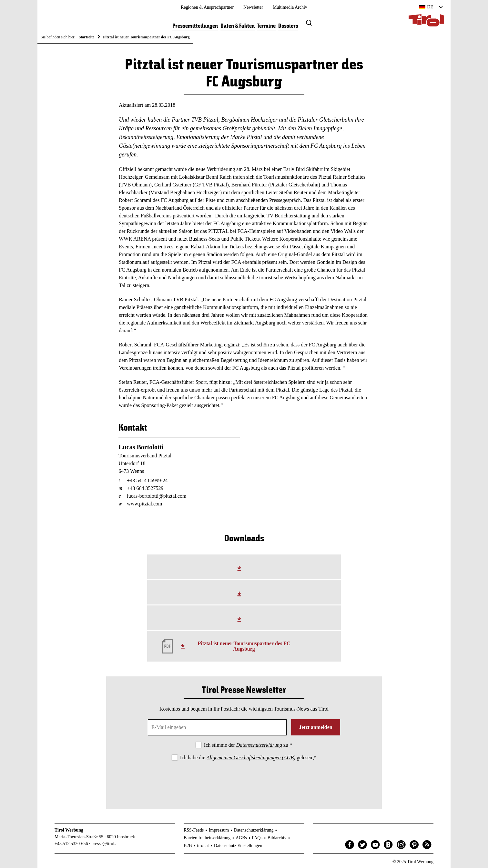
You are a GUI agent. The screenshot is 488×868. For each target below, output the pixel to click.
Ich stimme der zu (248, 745)
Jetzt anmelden (316, 727)
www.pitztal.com (144, 504)
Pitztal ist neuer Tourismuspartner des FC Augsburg (244, 646)
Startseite (87, 37)
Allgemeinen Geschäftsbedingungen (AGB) (251, 758)
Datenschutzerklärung (259, 745)
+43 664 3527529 (145, 488)
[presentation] (244, 780)
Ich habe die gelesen (248, 758)
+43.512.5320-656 (71, 844)
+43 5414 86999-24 (147, 480)
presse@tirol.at (105, 844)
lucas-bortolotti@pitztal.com (157, 496)
